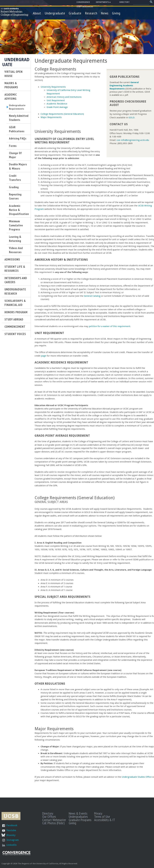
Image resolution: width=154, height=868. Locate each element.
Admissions (12, 261)
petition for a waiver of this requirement (109, 326)
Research (91, 13)
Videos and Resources (16, 251)
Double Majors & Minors (18, 168)
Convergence (83, 2)
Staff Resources (85, 7)
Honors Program (16, 313)
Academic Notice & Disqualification (19, 211)
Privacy (98, 813)
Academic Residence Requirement (61, 362)
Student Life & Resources (15, 270)
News (105, 13)
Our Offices (49, 816)
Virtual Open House (14, 74)
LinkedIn (12, 845)
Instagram (13, 840)
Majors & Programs (11, 85)
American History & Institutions (61, 260)
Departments (102, 3)
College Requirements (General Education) (62, 114)
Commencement (15, 328)
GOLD (132, 118)
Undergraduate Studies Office (137, 777)
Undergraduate (55, 13)
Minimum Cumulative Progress (16, 227)
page (44, 356)
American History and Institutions (64, 97)
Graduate (75, 13)
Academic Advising (11, 96)
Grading (14, 188)
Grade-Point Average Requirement (62, 436)
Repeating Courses (15, 198)
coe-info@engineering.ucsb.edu (133, 140)
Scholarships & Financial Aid (15, 304)
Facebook (12, 825)
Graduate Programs (80, 820)
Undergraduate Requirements (18, 108)
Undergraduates (78, 816)
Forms (13, 147)
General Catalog (92, 296)
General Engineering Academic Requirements (124, 86)
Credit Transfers (15, 179)
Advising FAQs (18, 140)
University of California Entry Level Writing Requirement (64, 141)
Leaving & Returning (15, 240)
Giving (116, 13)
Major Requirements (51, 117)
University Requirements (53, 87)
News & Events (78, 813)
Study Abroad (14, 321)
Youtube (11, 830)
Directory (124, 2)
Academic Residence (57, 104)
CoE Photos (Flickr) (53, 823)
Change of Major (15, 156)
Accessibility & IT (105, 820)
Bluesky (11, 835)
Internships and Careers (16, 281)
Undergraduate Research (15, 293)
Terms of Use (102, 816)
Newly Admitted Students (19, 119)
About (37, 13)
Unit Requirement (56, 100)
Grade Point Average (57, 107)
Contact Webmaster (54, 820)
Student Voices (15, 335)
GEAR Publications (17, 130)
